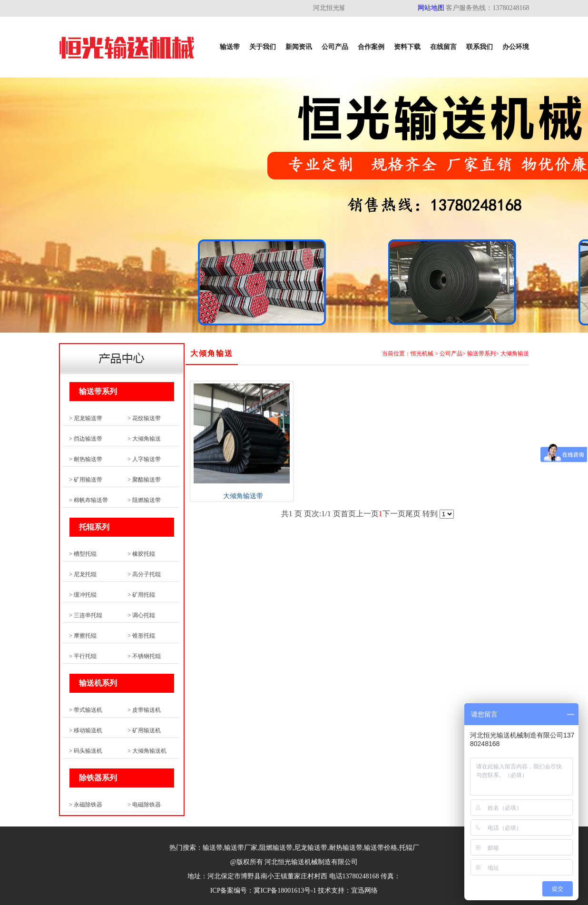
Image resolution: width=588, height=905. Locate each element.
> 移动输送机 (86, 730)
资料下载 (407, 47)
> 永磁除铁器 (86, 805)
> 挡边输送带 (86, 439)
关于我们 (263, 47)
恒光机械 (422, 354)
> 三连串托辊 (86, 615)
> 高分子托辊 (144, 574)
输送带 (230, 47)
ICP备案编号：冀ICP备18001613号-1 (263, 890)
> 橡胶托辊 (141, 554)
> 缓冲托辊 (83, 595)
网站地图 (431, 8)
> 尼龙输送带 (86, 418)
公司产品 (335, 47)
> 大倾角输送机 (147, 751)
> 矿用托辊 (141, 595)
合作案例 (371, 47)
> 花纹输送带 (144, 418)
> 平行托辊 (83, 656)
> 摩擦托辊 (83, 636)
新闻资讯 (299, 47)
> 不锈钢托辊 (144, 656)
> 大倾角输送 (144, 439)
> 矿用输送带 (86, 480)
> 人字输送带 (144, 459)
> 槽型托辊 (83, 554)
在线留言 (443, 47)
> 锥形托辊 (141, 636)
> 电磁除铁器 (144, 805)
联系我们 (480, 47)
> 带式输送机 (86, 710)
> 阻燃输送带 (144, 500)
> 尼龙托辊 (83, 574)
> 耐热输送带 (86, 459)
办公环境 (516, 47)
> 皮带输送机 (144, 710)
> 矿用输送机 (144, 730)
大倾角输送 (515, 354)
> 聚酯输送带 (144, 480)
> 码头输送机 (86, 751)
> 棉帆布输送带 (88, 500)
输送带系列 (481, 354)
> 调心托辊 (141, 615)
